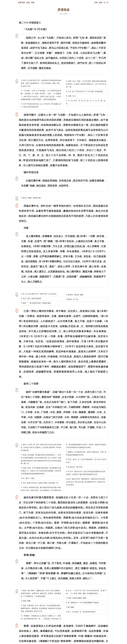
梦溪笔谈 (63, 10)
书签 (33, 2)
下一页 (63, 632)
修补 (101, 2)
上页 (104, 632)
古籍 (28, 2)
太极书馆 (21, 2)
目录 (96, 2)
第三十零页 (63, 14)
